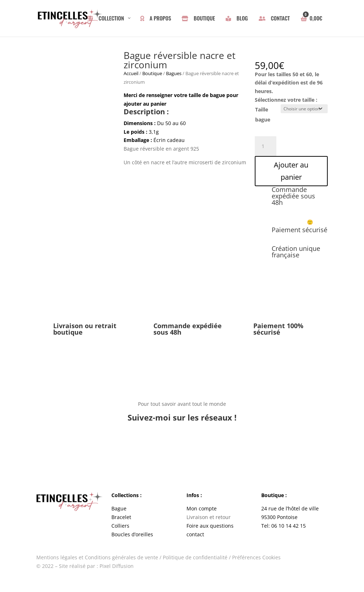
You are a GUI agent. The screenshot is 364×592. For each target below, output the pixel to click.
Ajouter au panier (291, 171)
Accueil (131, 73)
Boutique (152, 73)
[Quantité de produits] (266, 146)
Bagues (174, 73)
